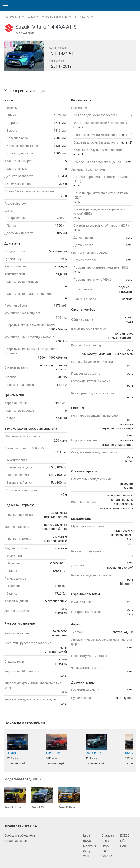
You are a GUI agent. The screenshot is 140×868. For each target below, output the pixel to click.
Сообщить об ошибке (20, 835)
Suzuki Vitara (69, 798)
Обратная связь (16, 841)
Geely (87, 851)
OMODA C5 (93, 753)
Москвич (90, 846)
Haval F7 (13, 753)
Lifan (124, 841)
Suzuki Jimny (15, 798)
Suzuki (31, 17)
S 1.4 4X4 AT (83, 17)
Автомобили (13, 17)
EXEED (125, 835)
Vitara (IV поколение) (55, 17)
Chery (105, 841)
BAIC (124, 846)
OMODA (107, 856)
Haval (105, 846)
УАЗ (86, 856)
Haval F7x (53, 753)
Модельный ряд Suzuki (23, 779)
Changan (108, 835)
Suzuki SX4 (42, 798)
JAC (104, 851)
